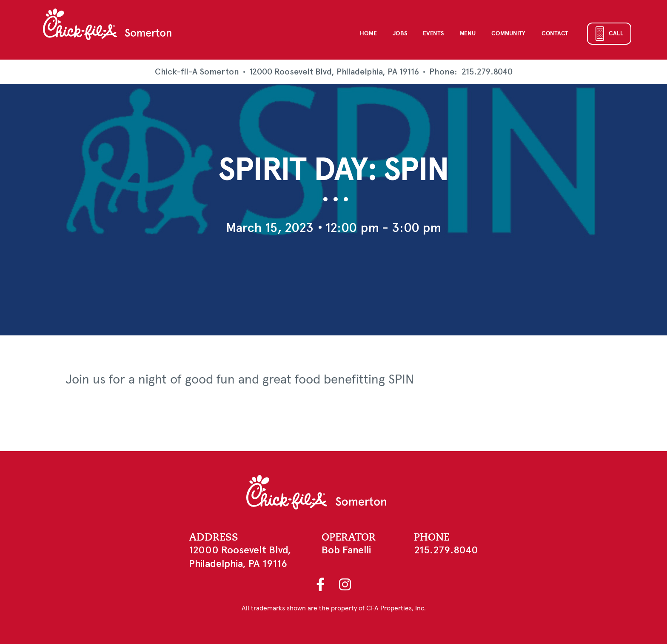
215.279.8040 (487, 72)
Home (368, 34)
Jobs (400, 34)
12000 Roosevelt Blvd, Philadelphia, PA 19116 (334, 72)
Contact (555, 34)
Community (508, 34)
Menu (468, 34)
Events (433, 34)
